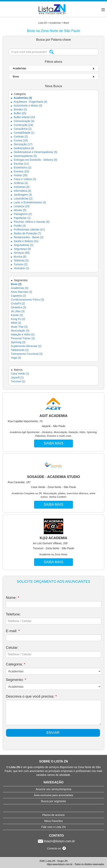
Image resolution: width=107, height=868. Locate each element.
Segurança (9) (21, 249)
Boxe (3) (16, 284)
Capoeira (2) (18, 296)
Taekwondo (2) (20, 350)
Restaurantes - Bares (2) (27, 237)
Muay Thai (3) (19, 327)
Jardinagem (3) (21, 195)
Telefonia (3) (20, 260)
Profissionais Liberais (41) (28, 229)
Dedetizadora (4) (22, 148)
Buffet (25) (19, 113)
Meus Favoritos (53, 821)
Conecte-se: (56, 848)
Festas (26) (19, 175)
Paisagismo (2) (21, 214)
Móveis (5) (19, 210)
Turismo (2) (19, 264)
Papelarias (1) (21, 218)
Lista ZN (43, 23)
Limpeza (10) (20, 206)
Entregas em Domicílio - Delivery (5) (34, 160)
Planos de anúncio (53, 815)
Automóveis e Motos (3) (27, 106)
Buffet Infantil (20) (23, 117)
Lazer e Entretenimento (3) (28, 202)
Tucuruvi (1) (18, 381)
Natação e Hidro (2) (23, 334)
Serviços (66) (20, 253)
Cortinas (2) (19, 137)
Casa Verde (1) (20, 374)
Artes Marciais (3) (22, 292)
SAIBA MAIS (53, 443)
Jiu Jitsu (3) (18, 311)
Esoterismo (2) (21, 168)
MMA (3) (16, 323)
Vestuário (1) (20, 268)
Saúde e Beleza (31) (25, 241)
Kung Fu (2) (18, 319)
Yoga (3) (16, 358)
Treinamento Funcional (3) (27, 354)
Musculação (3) (20, 331)
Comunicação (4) (23, 121)
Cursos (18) (19, 140)
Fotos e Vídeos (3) (23, 179)
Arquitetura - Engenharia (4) (29, 102)
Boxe (66, 23)
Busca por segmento (53, 801)
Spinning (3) (18, 342)
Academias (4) (21, 98)
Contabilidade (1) (23, 133)
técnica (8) (19, 257)
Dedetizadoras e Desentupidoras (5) (34, 152)
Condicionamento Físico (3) (27, 300)
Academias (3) (20, 288)
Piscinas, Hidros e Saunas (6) (30, 222)
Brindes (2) (19, 109)
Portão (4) (18, 226)
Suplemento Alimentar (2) (26, 346)
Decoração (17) (22, 144)
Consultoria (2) (21, 129)
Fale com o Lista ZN (53, 827)
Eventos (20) (20, 171)
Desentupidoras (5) (24, 156)
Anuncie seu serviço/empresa (53, 789)
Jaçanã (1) (17, 377)
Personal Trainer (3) (23, 338)
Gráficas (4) (19, 183)
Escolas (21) (20, 164)
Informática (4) (21, 191)
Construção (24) (22, 125)
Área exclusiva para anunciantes (53, 795)
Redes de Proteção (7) (26, 233)
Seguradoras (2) (22, 245)
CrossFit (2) (18, 303)
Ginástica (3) (19, 307)
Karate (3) (17, 315)
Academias (55, 23)
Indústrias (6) (20, 187)
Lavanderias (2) (22, 199)
